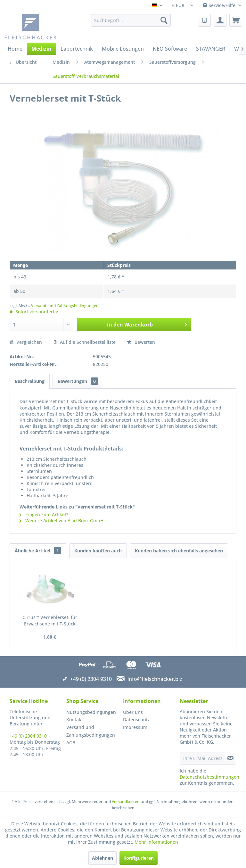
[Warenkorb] (236, 20)
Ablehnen (102, 858)
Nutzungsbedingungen (91, 712)
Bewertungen (78, 381)
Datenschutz (136, 719)
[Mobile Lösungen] (123, 49)
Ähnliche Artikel (38, 551)
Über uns (133, 712)
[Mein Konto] (220, 20)
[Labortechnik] (77, 49)
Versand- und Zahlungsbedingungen (65, 306)
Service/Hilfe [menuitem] (220, 5)
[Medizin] (41, 49)
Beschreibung (30, 381)
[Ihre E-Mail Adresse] (202, 758)
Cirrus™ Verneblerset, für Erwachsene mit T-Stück (50, 620)
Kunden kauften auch (98, 551)
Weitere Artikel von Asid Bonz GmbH (61, 521)
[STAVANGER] (211, 49)
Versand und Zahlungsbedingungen (91, 731)
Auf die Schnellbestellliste (84, 342)
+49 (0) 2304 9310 (28, 736)
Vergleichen (26, 342)
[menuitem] (131, 20)
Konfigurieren (139, 858)
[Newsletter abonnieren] (230, 758)
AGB (71, 743)
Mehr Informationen (156, 842)
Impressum (135, 727)
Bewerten (141, 342)
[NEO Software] (170, 49)
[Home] (15, 49)
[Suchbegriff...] (131, 20)
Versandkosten (126, 802)
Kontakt (75, 719)
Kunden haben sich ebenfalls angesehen (179, 551)
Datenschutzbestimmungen (209, 777)
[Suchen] (164, 20)
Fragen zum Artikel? (44, 514)
